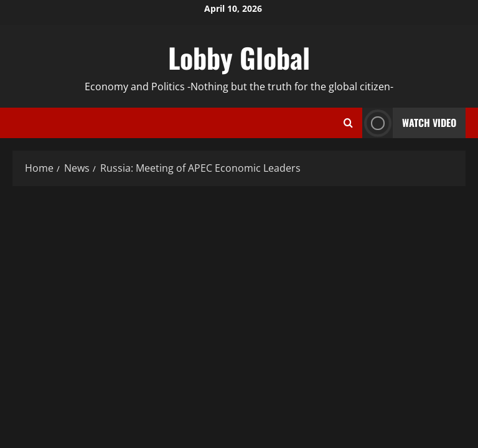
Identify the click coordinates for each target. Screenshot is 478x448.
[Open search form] (348, 123)
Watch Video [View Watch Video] (409, 123)
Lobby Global (239, 58)
